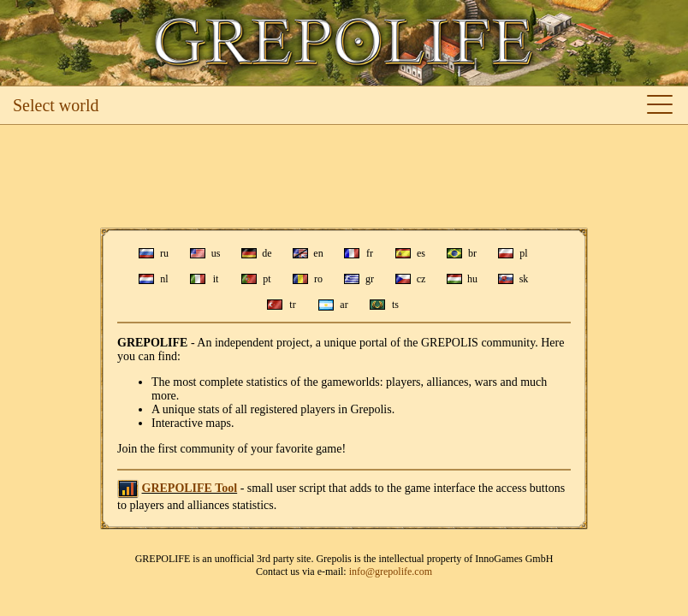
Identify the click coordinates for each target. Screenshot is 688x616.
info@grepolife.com (391, 572)
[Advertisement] (344, 176)
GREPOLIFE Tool (190, 488)
